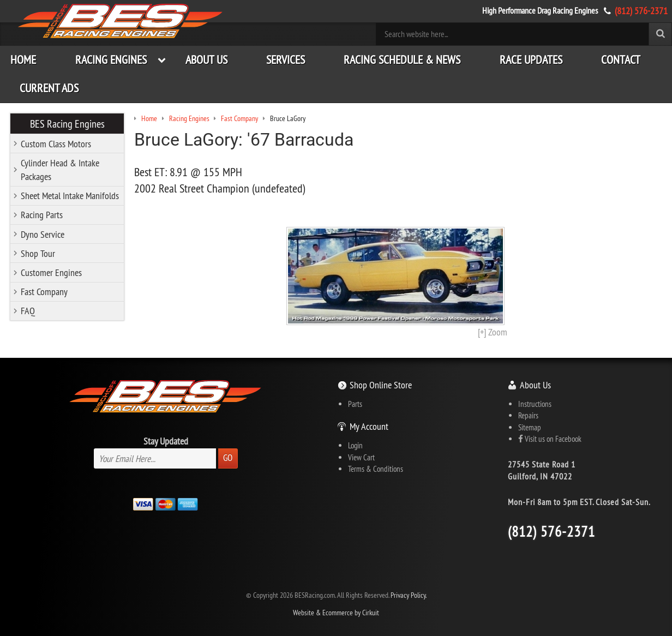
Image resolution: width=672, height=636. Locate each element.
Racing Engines (111, 60)
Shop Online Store (381, 385)
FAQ (28, 311)
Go (228, 458)
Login (355, 445)
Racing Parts (42, 215)
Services (286, 60)
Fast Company (44, 292)
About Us (206, 60)
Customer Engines (51, 272)
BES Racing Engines (67, 124)
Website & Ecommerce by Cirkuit (336, 613)
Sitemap (530, 427)
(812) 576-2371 (641, 11)
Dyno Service (43, 234)
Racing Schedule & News (402, 60)
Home (23, 60)
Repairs (528, 415)
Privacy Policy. (409, 595)
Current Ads (49, 88)
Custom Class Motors (56, 144)
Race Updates (531, 60)
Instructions (535, 404)
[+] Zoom (493, 332)
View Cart (361, 457)
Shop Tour (38, 253)
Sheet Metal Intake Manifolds (70, 196)
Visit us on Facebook (550, 439)
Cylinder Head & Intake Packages (60, 170)
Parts (355, 404)
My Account (369, 426)
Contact (621, 60)
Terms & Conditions (376, 469)
